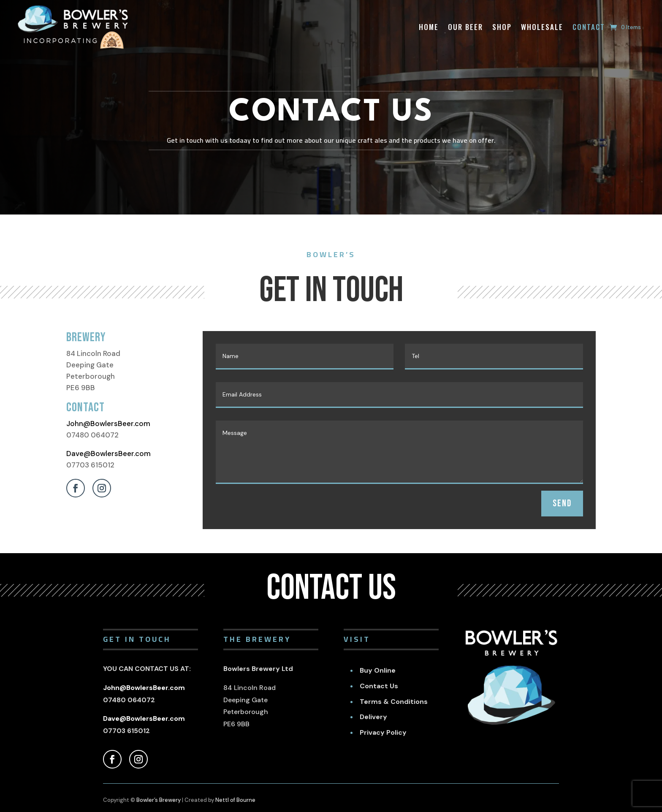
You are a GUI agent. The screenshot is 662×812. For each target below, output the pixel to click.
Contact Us (379, 686)
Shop (502, 27)
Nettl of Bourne (235, 800)
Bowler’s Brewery (159, 800)
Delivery (373, 717)
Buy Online (378, 670)
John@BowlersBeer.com (108, 424)
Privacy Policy (383, 732)
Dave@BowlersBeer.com (109, 454)
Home (429, 27)
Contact (589, 27)
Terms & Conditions (394, 702)
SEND (562, 503)
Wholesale (542, 27)
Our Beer (465, 27)
